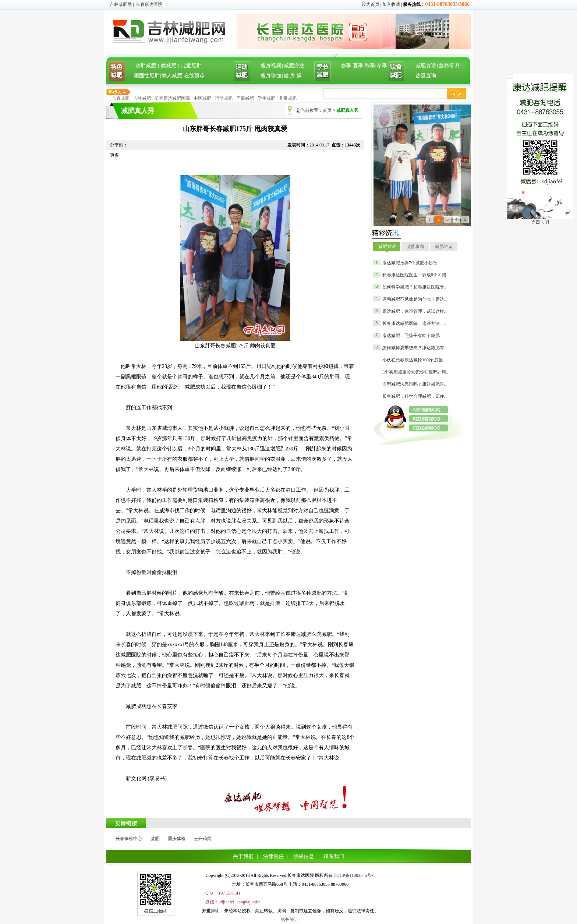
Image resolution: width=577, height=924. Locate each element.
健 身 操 (293, 76)
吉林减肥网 (121, 4)
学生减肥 (266, 98)
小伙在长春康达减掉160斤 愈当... (414, 360)
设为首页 (371, 4)
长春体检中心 (129, 839)
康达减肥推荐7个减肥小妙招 (410, 263)
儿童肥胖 (191, 66)
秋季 (370, 66)
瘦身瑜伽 (271, 76)
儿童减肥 (288, 98)
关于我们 (243, 856)
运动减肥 (224, 98)
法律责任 (273, 856)
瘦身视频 (271, 66)
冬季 (382, 66)
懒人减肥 (172, 76)
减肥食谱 (426, 66)
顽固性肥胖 (147, 76)
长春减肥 (121, 98)
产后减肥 (245, 98)
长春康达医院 (149, 4)
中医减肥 (202, 98)
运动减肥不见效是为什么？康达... (415, 299)
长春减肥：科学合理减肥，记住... (415, 396)
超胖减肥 (146, 66)
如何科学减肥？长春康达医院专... (415, 287)
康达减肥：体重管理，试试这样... (415, 311)
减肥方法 (294, 66)
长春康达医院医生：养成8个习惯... (416, 275)
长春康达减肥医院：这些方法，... (415, 323)
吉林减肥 (142, 98)
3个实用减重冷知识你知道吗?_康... (416, 372)
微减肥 (169, 66)
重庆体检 (177, 839)
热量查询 (426, 76)
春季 (346, 66)
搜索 (456, 93)
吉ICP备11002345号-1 (354, 875)
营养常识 (449, 66)
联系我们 (334, 856)
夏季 (358, 66)
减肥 (155, 839)
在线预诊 (194, 76)
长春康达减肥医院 (172, 98)
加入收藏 (391, 4)
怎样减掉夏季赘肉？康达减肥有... (415, 348)
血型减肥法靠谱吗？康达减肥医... (415, 384)
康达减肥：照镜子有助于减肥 (411, 336)
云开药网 (203, 839)
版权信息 (304, 856)
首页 (327, 110)
